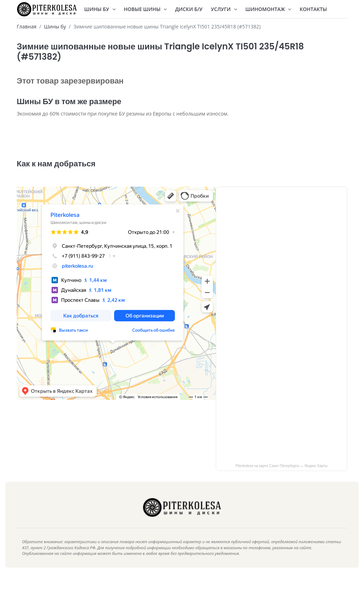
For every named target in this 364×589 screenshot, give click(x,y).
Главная (27, 26)
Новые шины (145, 9)
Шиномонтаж (268, 9)
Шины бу (55, 26)
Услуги (224, 9)
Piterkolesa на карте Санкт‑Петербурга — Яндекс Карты (282, 476)
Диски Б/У (189, 9)
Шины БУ (100, 9)
